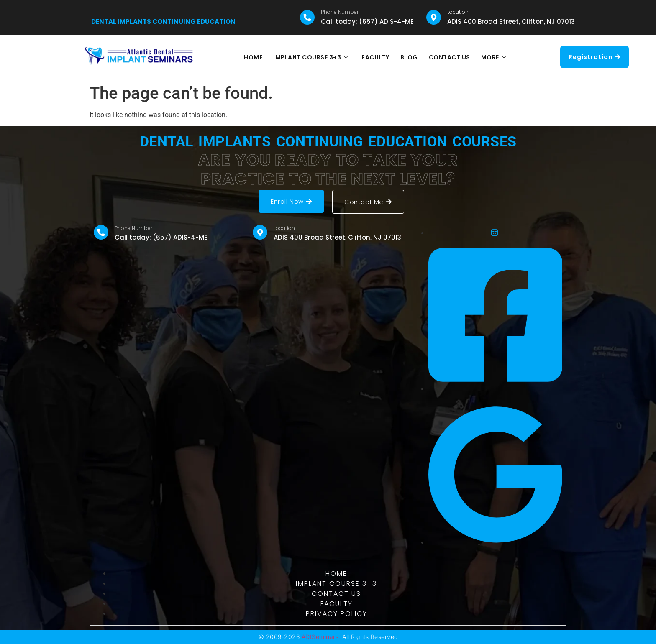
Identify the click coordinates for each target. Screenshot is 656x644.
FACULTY (376, 57)
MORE (492, 57)
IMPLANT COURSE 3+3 (312, 57)
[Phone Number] (307, 17)
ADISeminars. (321, 637)
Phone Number (340, 12)
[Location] (434, 17)
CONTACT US (448, 57)
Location (458, 12)
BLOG (409, 57)
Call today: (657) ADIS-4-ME (367, 22)
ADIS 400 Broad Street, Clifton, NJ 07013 (511, 22)
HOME (255, 57)
